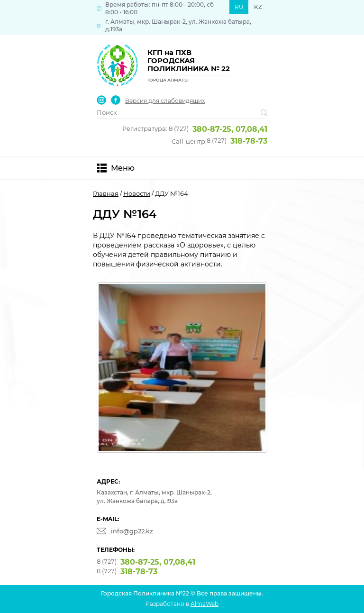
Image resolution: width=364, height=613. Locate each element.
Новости (137, 193)
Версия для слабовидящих (165, 101)
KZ (258, 7)
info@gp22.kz (132, 531)
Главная (106, 193)
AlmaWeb (205, 604)
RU (239, 7)
